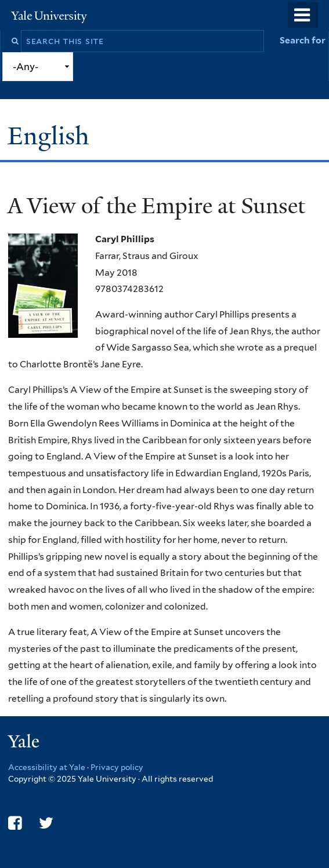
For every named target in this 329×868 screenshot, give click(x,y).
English (52, 136)
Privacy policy (117, 767)
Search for (303, 40)
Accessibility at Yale (47, 767)
